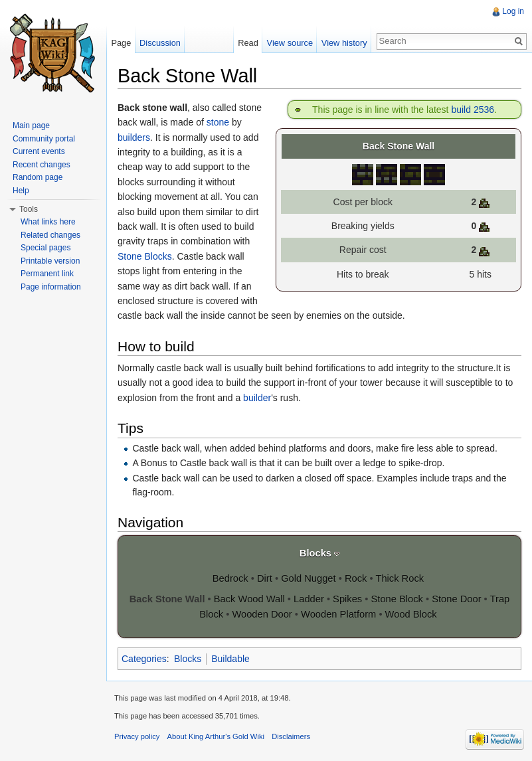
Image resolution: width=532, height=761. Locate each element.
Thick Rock (399, 578)
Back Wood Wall (249, 599)
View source (290, 43)
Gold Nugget (308, 578)
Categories (144, 659)
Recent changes (42, 165)
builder (257, 398)
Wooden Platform (338, 614)
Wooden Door (262, 614)
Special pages (45, 248)
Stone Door (456, 599)
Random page (38, 177)
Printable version (50, 261)
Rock (356, 578)
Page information (51, 287)
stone (218, 122)
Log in (513, 11)
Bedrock (230, 578)
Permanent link (47, 274)
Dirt (265, 578)
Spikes (347, 599)
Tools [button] (29, 209)
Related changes (50, 235)
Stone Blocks (145, 256)
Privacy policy (137, 736)
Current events (39, 151)
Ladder (309, 599)
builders (134, 137)
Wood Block (411, 614)
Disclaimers (291, 736)
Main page (31, 126)
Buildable (230, 659)
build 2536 (473, 110)
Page (121, 43)
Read (248, 43)
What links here (48, 222)
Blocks (315, 553)
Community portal (44, 139)
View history (344, 43)
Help (21, 191)
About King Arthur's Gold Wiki (216, 736)
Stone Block (397, 599)
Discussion (160, 43)
